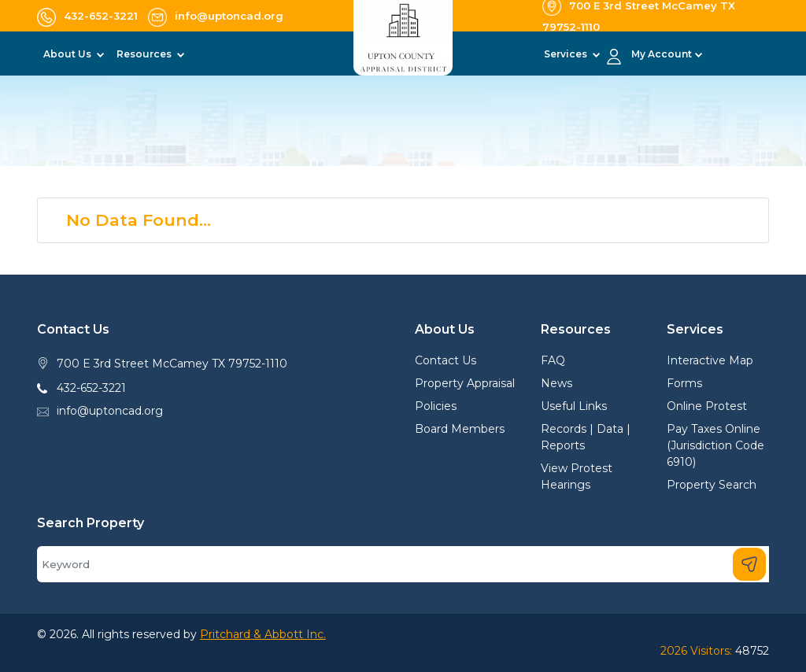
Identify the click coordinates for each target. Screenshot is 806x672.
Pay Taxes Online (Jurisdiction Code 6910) (715, 445)
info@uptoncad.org (110, 411)
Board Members (460, 429)
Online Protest (707, 406)
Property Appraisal (465, 383)
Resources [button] (145, 54)
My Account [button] (662, 54)
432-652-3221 (91, 388)
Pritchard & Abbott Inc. (263, 634)
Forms (684, 383)
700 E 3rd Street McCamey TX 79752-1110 (172, 364)
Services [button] (567, 54)
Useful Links (574, 406)
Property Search (712, 485)
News (556, 383)
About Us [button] (68, 54)
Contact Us (446, 360)
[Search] (403, 564)
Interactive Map (710, 360)
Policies (436, 406)
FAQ (553, 360)
